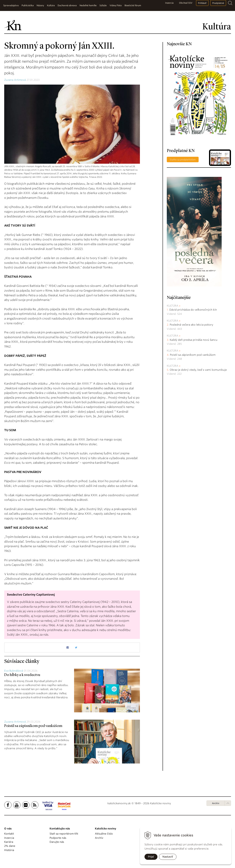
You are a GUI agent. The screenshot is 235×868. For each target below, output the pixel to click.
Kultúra (173, 306)
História (9, 850)
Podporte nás (58, 838)
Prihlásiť (202, 3)
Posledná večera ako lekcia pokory (191, 325)
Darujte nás (57, 842)
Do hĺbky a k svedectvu (22, 675)
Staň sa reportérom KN (64, 834)
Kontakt (9, 834)
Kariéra (9, 842)
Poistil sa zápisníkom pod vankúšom (33, 726)
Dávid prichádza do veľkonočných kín (193, 310)
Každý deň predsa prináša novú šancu (194, 340)
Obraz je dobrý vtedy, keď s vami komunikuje (198, 370)
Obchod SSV (186, 3)
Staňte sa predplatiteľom (183, 160)
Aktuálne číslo (104, 834)
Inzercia (169, 3)
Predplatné (218, 3)
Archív (216, 803)
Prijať (151, 857)
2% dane (10, 846)
